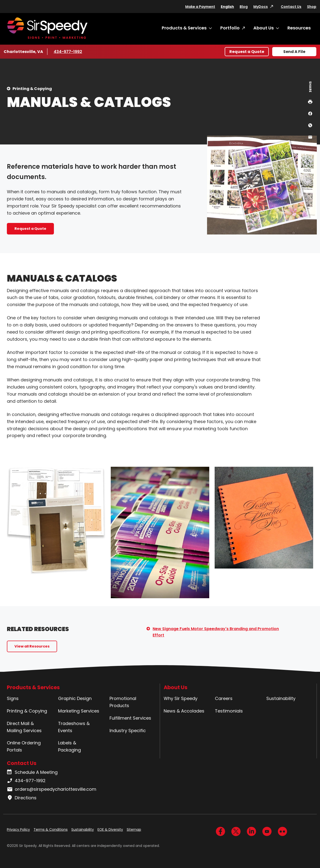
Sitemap (134, 829)
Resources (299, 28)
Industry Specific (128, 731)
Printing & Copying (32, 89)
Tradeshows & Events (74, 727)
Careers (224, 698)
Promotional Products (123, 702)
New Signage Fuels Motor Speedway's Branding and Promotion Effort (216, 632)
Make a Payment (200, 7)
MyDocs (261, 7)
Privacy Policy (18, 829)
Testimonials (229, 711)
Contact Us (291, 7)
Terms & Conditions (51, 829)
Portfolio (230, 28)
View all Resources (32, 646)
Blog (244, 7)
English (227, 7)
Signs (13, 698)
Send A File (294, 52)
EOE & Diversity (110, 829)
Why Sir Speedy (181, 698)
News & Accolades (184, 711)
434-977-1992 (68, 52)
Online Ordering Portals (24, 746)
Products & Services (184, 28)
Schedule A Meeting (32, 772)
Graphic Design (75, 698)
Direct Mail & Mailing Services (24, 727)
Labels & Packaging (69, 746)
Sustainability (281, 698)
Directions (22, 798)
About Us (264, 28)
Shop (312, 7)
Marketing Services (79, 711)
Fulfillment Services (130, 718)
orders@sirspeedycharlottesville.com (52, 789)
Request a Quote (247, 52)
